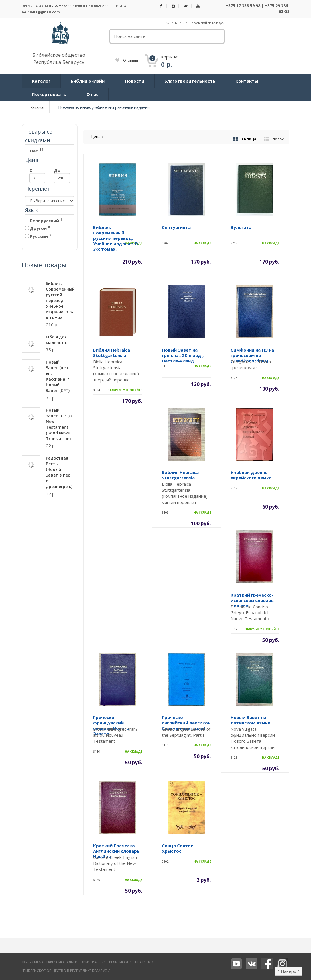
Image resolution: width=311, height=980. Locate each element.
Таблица (245, 139)
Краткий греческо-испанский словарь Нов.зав (252, 600)
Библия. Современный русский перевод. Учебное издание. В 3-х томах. (60, 300)
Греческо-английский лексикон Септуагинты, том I (186, 723)
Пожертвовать (49, 94)
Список (274, 139)
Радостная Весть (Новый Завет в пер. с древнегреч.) (59, 472)
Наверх (288, 971)
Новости (135, 81)
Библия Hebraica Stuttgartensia (112, 353)
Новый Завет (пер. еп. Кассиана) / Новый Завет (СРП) (58, 376)
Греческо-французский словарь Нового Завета (111, 725)
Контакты (247, 81)
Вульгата (241, 227)
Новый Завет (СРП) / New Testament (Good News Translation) (59, 424)
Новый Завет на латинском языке (250, 720)
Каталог (41, 81)
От (37, 175)
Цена (97, 136)
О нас (92, 94)
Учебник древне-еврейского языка (251, 475)
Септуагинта (176, 227)
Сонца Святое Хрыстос (178, 848)
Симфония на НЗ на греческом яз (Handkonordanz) (252, 355)
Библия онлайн (88, 81)
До (62, 175)
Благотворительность (190, 81)
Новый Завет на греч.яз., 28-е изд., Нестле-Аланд (183, 355)
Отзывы (127, 60)
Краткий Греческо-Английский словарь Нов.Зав (116, 851)
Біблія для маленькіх (56, 340)
